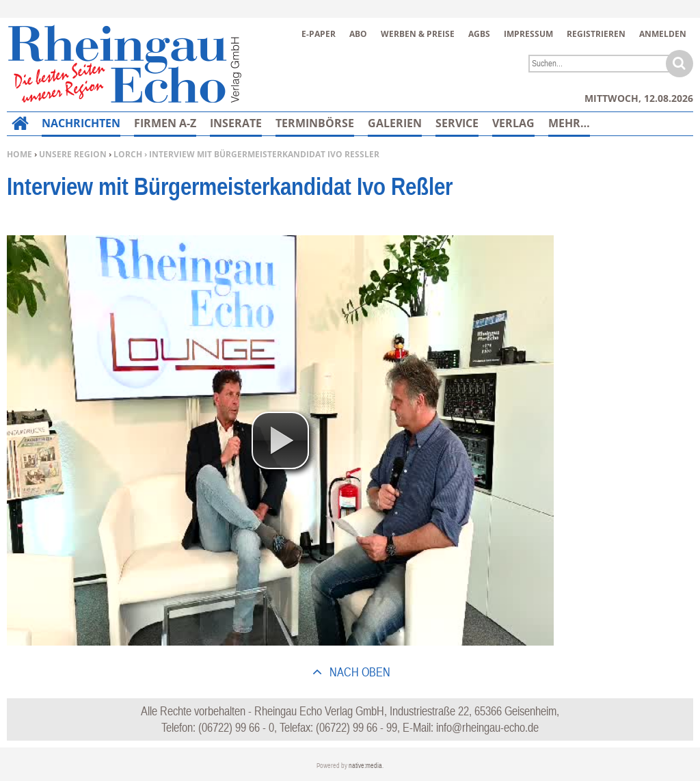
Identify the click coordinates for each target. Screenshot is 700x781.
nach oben (359, 672)
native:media (365, 766)
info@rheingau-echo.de (487, 727)
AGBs (479, 34)
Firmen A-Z (165, 123)
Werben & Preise (418, 34)
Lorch (128, 154)
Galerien (395, 123)
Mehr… (569, 123)
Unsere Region (73, 154)
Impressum (528, 34)
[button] (280, 440)
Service (457, 123)
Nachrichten (81, 123)
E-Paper (319, 34)
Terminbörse (315, 123)
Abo (358, 34)
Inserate (236, 123)
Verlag (513, 123)
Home (19, 154)
